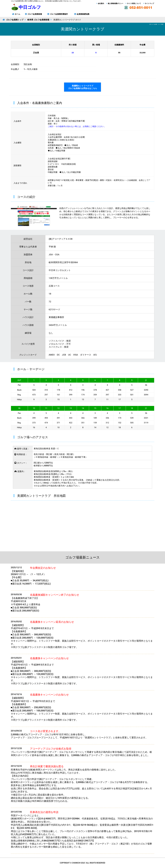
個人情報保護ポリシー (116, 3)
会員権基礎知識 (83, 14)
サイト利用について (134, 3)
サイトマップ (149, 3)
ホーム (17, 14)
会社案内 (101, 3)
